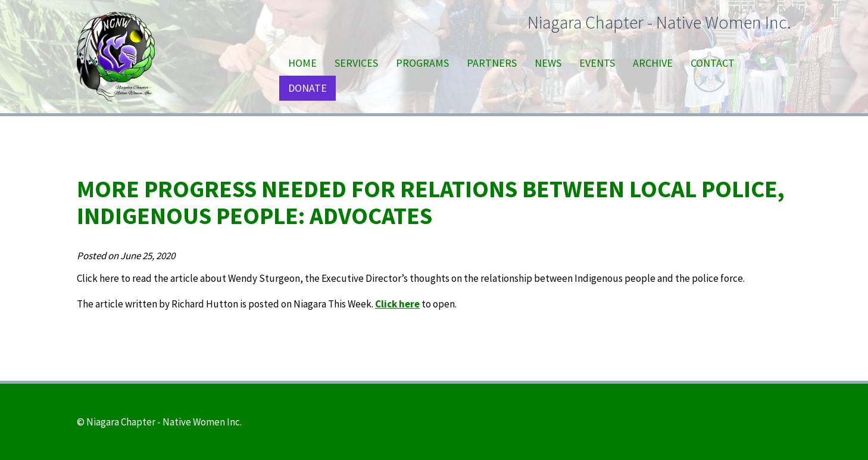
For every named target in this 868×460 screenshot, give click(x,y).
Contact (713, 63)
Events (597, 63)
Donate (307, 88)
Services (356, 63)
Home (302, 63)
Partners (492, 63)
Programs (422, 63)
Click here (397, 304)
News (548, 63)
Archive (653, 63)
